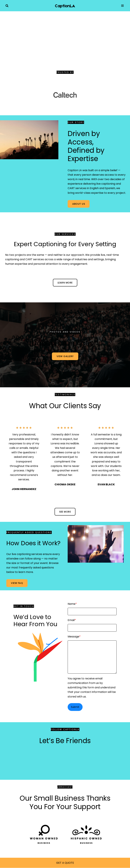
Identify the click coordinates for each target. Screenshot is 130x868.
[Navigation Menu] (122, 6)
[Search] (7, 6)
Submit (75, 707)
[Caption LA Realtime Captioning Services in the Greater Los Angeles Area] (65, 6)
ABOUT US (79, 204)
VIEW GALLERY (65, 356)
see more (65, 512)
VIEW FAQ (17, 583)
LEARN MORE (65, 283)
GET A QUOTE (65, 863)
